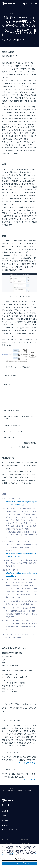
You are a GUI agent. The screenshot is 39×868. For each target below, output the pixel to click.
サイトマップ (6, 840)
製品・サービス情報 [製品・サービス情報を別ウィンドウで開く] (9, 830)
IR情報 (4, 816)
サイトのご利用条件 (8, 843)
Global (11, 805)
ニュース (11, 13)
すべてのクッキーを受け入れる (19, 863)
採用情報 (5, 820)
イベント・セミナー (30, 780)
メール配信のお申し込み (28, 763)
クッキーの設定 (19, 859)
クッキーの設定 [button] (12, 854)
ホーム (4, 13)
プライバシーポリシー (27, 843)
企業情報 (5, 811)
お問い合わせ (24, 840)
